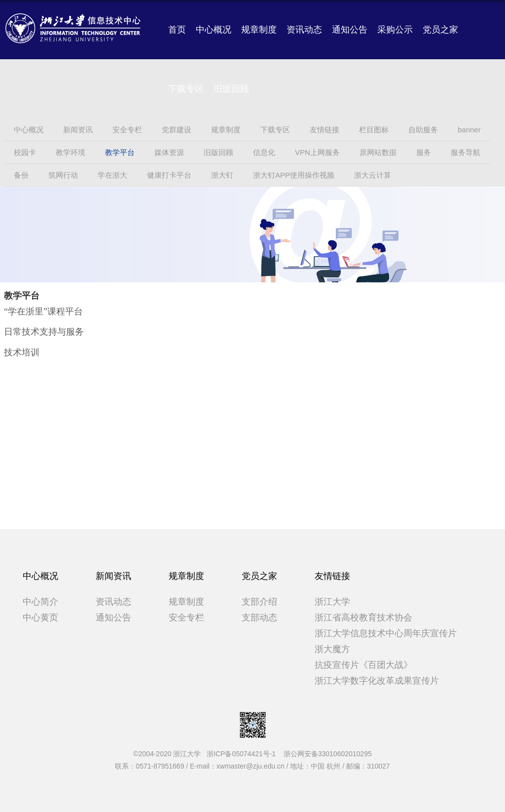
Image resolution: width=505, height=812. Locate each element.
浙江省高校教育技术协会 (363, 618)
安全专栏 (186, 618)
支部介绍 (259, 602)
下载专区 (186, 89)
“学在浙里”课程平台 (43, 311)
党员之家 (440, 30)
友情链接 (332, 576)
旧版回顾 (231, 89)
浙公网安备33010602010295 (328, 754)
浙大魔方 (332, 649)
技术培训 (22, 352)
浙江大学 (332, 602)
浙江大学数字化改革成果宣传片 (377, 681)
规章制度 (259, 30)
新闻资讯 (113, 576)
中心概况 (214, 30)
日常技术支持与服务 (44, 332)
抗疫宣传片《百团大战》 (363, 665)
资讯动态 (304, 30)
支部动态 (259, 618)
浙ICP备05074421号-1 (244, 754)
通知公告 (350, 30)
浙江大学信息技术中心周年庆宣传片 (386, 633)
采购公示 (395, 30)
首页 (177, 30)
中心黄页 (40, 618)
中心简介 (40, 602)
